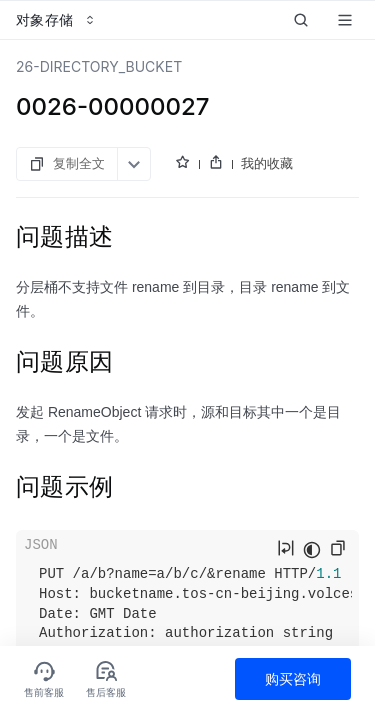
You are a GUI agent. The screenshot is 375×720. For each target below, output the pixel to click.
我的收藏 (267, 163)
